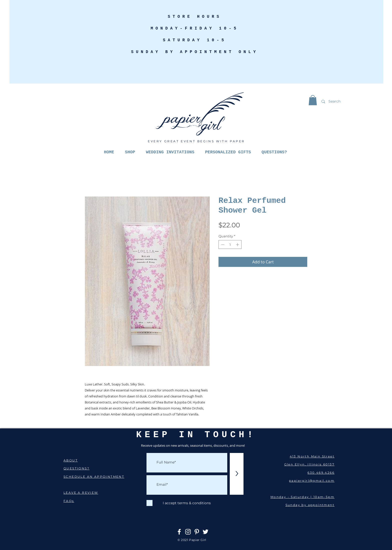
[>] (237, 474)
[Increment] (238, 245)
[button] (313, 100)
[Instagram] (188, 532)
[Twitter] (205, 532)
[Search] (347, 101)
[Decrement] (222, 245)
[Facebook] (179, 532)
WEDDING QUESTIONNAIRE (91, 485)
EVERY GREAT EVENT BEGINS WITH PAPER (196, 141)
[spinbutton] (230, 245)
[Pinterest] (197, 532)
